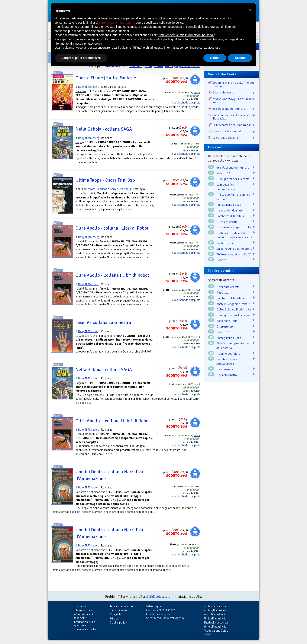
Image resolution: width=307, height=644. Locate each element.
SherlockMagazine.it (216, 623)
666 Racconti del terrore (233, 168)
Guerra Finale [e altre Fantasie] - (108, 78)
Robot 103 (223, 332)
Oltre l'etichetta (227, 222)
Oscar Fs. (81, 193)
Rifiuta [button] (215, 58)
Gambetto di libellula (230, 216)
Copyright (116, 614)
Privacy (114, 619)
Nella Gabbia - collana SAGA (104, 129)
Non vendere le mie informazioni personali (186, 35)
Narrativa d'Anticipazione (90, 492)
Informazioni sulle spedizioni (84, 624)
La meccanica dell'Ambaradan (227, 187)
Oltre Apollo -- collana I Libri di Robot (113, 421)
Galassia (81, 91)
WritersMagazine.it (215, 627)
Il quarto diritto (227, 375)
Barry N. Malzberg (89, 87)
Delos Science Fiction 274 (234, 309)
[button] (250, 10)
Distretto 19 (225, 326)
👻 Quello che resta (221, 92)
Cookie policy (118, 623)
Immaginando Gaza (229, 205)
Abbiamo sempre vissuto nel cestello (233, 346)
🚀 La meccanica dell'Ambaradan (230, 125)
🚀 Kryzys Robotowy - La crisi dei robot (230, 101)
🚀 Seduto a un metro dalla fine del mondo (231, 84)
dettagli (197, 93)
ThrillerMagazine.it (215, 619)
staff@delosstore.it (160, 597)
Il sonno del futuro (228, 354)
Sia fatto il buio (226, 243)
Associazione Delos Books (216, 632)
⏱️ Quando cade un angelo (225, 131)
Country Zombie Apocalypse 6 (227, 361)
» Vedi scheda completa (186, 103)
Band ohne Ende (227, 321)
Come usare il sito (85, 629)
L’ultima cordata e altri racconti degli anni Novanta (234, 235)
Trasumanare (225, 369)
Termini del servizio (121, 606)
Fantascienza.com (215, 606)
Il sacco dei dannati (229, 210)
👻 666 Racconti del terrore (227, 109)
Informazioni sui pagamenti (83, 616)
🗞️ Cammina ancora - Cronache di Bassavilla (230, 117)
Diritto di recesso (120, 610)
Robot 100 (223, 260)
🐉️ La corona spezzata (223, 138)
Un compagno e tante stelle (234, 249)
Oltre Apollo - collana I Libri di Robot (112, 228)
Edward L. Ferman (97, 189)
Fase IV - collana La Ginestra (103, 322)
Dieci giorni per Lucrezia (233, 179)
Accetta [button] (240, 58)
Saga (79, 142)
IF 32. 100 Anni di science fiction (233, 197)
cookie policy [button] (174, 23)
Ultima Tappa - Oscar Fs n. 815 (105, 180)
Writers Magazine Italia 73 (234, 304)
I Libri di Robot (84, 241)
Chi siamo (80, 606)
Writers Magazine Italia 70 (234, 254)
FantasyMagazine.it (215, 610)
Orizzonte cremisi (228, 287)
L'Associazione (83, 610)
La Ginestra (82, 336)
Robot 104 (223, 173)
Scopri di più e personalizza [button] (81, 58)
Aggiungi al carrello (195, 80)
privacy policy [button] (93, 44)
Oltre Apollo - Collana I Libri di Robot (112, 275)
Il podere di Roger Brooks (234, 227)
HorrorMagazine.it (214, 614)
